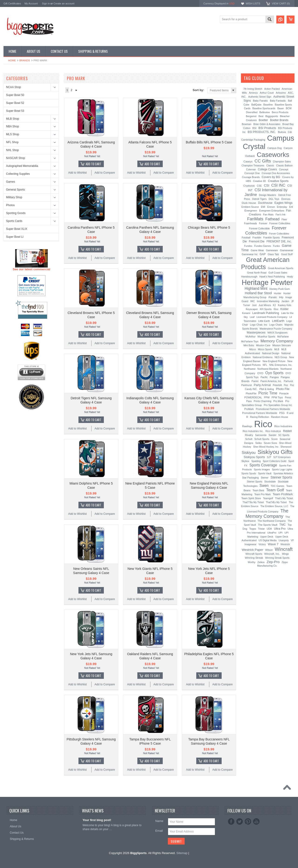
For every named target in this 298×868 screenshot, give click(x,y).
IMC (252, 301)
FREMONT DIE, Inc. (279, 241)
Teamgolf (268, 498)
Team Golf (275, 490)
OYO (260, 373)
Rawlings (247, 426)
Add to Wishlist (77, 173)
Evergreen (251, 211)
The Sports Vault (268, 525)
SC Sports (284, 435)
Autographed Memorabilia (22, 166)
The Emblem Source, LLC (274, 506)
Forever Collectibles (266, 230)
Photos (10, 205)
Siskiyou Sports (254, 457)
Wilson (269, 550)
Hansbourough (249, 277)
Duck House (249, 203)
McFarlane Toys (250, 341)
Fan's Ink (281, 215)
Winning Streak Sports (277, 558)
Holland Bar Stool (258, 293)
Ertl (291, 207)
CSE (259, 186)
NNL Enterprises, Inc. (281, 365)
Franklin (257, 238)
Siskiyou (249, 453)
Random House (279, 417)
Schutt (249, 439)
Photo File (283, 389)
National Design (271, 353)
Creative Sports (278, 181)
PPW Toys (277, 397)
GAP (263, 254)
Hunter (278, 293)
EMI (263, 207)
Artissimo (281, 93)
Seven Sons (270, 443)
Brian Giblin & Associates (267, 124)
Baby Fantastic (278, 101)
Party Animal (262, 385)
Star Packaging (250, 478)
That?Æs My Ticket (276, 502)
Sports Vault (265, 473)
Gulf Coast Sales (278, 273)
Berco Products (280, 112)
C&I (290, 132)
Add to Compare (105, 173)
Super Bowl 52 (15, 103)
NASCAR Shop (15, 158)
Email (159, 831)
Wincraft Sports (254, 554)
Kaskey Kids (285, 305)
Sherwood (286, 447)
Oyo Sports (274, 373)
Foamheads (251, 223)
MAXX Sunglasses (278, 333)
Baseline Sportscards (264, 108)
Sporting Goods (16, 213)
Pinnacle (284, 393)
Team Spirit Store (251, 498)
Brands (25, 60)
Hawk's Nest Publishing (272, 277)
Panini (255, 381)
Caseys (248, 161)
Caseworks (273, 155)
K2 (274, 305)
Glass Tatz (273, 254)
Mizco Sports (265, 349)
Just (254, 305)
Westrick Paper (252, 550)
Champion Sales (282, 162)
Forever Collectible (259, 228)
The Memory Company (267, 513)
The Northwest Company (272, 521)
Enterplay (282, 207)
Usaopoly (284, 540)
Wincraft (284, 549)
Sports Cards (14, 221)
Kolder (284, 309)
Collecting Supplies (18, 174)
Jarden (285, 301)
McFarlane (283, 337)
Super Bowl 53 (15, 111)
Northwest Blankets (268, 369)
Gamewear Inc (250, 254)
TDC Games (277, 486)
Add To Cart (93, 164)
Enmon (271, 207)
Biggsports (272, 116)
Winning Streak (254, 558)
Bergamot (251, 116)
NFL (265, 365)
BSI (254, 128)
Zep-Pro (273, 562)
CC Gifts (263, 161)
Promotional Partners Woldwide (273, 409)
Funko (276, 246)
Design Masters (268, 195)
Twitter (240, 822)
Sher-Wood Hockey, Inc (266, 447)
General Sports (15, 190)
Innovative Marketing (268, 301)
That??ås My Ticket (253, 502)
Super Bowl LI (15, 237)
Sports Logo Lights (282, 469)
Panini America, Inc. (271, 381)
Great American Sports (280, 268)
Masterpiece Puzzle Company (276, 329)
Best (261, 116)
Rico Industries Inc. (253, 431)
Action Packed (272, 89)
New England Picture (274, 361)
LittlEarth (278, 321)
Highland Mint (256, 289)
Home (12, 60)
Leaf (252, 317)
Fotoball (246, 238)
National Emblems (263, 357)
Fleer (284, 219)
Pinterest (248, 822)
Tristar (261, 529)
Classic (270, 165)
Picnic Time (268, 393)
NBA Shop (12, 126)
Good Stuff (287, 254)
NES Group (281, 357)
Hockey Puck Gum (279, 289)
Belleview (264, 112)
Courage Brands (251, 177)
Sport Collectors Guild (274, 461)
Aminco (253, 93)
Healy (290, 277)
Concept (284, 169)
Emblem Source (250, 207)
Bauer (281, 108)
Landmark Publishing (266, 313)
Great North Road (257, 273)
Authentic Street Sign (260, 97)
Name (159, 821)
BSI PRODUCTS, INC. (262, 132)
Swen (264, 486)
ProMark (249, 409)
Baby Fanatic (260, 101)
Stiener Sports (255, 482)
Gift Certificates (12, 3)
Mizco (252, 349)
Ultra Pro (280, 529)
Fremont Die (257, 241)
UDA (269, 529)
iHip (281, 297)
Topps (252, 529)
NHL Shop (12, 150)
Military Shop (14, 197)
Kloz (276, 309)
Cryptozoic (249, 186)
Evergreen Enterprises (272, 211)
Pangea (274, 377)
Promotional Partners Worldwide (260, 413)
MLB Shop (13, 119)
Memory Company (277, 341)
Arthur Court (267, 93)
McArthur (251, 337)
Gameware (272, 250)
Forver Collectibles (279, 234)
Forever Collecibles (280, 223)
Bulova (282, 132)
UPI (281, 533)
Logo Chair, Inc (259, 325)
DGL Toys (274, 199)
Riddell (287, 431)
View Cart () (281, 3)
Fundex (248, 246)
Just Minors (265, 305)
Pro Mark (278, 401)
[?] (270, 78)
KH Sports (266, 309)
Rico (263, 424)
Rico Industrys (273, 431)
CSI (266, 185)
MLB (277, 349)
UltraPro (272, 533)
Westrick (285, 544)
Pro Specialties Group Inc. (278, 405)
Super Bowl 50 (15, 95)
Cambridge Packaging (253, 140)
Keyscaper (252, 309)
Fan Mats (268, 215)
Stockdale (270, 482)
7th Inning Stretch (253, 89)
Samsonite (261, 435)
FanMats (255, 219)
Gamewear (286, 250)
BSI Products (267, 128)
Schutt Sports (262, 439)
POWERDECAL (253, 397)
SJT (269, 457)
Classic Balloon (284, 166)
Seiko (259, 443)
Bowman (247, 124)
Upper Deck (267, 537)
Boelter (263, 120)
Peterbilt (277, 385)
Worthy (252, 562)
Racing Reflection (259, 417)
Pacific (264, 377)
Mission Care (263, 345)
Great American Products (265, 263)
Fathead (273, 219)
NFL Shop (12, 142)
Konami (246, 313)
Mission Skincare (282, 345)
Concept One (252, 173)
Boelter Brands (279, 120)
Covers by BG (271, 177)
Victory (262, 544)
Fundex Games (263, 246)
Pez (286, 385)
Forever (263, 223)
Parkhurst (246, 385)
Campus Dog (275, 148)
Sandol (273, 435)
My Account (31, 3)
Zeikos (261, 562)
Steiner (265, 478)
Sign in (46, 3)
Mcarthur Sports (266, 337)
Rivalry (249, 435)
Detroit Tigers (259, 199)
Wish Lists (253, 3)
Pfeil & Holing (267, 389)
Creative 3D (260, 181)
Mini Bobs (249, 345)
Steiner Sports (281, 477)
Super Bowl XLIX (17, 229)
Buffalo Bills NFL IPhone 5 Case (209, 142)
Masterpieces (256, 332)
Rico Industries (283, 426)
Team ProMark (283, 494)
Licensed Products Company (272, 317)
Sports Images (262, 469)
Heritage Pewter (267, 282)
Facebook (231, 822)
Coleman (251, 169)
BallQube (256, 105)
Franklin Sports (272, 238)
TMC (283, 525)
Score (274, 439)
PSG (282, 413)
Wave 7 (273, 544)
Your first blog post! (97, 820)
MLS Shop (13, 134)
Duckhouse (265, 203)
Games (11, 182)
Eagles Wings (284, 203)
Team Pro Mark (262, 494)
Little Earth (264, 321)
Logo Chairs (276, 325)
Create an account (64, 3)
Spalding (256, 461)
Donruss (286, 199)
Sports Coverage (263, 465)
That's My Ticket (284, 498)
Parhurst (288, 381)
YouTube (256, 822)
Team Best (258, 490)
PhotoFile (251, 393)
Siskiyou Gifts (275, 452)
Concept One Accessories (276, 173)
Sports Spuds (249, 473)
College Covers (268, 169)
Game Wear (257, 250)
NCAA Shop (14, 87)
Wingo (285, 554)
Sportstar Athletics (283, 474)
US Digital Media (268, 540)
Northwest (250, 369)
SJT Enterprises (282, 457)
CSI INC (278, 185)
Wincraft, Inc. (272, 554)
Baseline (268, 105)
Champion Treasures (253, 165)
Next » (76, 90)
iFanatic (273, 297)
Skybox (245, 461)
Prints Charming (262, 401)
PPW (267, 397)
